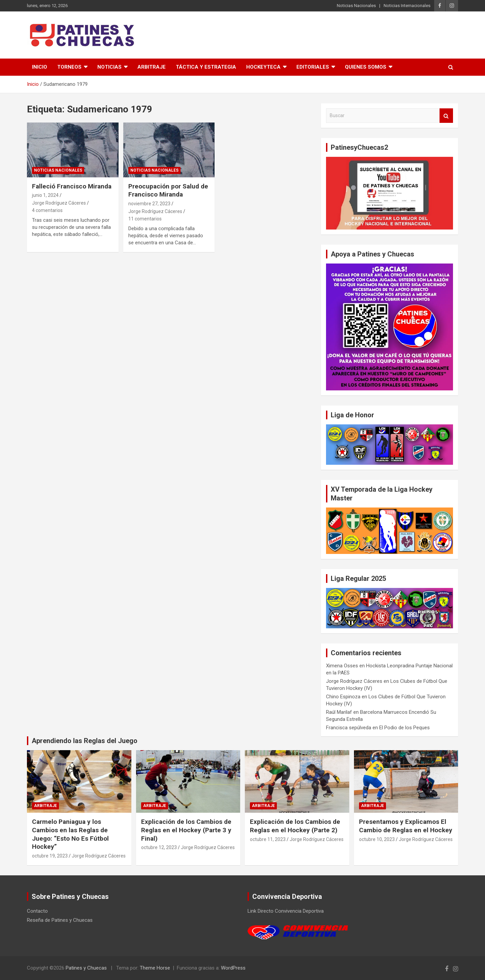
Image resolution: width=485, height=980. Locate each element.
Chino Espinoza (343, 697)
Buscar (446, 116)
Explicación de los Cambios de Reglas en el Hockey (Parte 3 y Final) (186, 830)
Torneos (69, 67)
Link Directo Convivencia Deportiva (286, 911)
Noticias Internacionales (407, 6)
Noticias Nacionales (356, 6)
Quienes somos (366, 67)
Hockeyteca (263, 67)
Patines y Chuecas (86, 968)
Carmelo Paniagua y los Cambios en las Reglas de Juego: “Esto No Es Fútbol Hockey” (70, 834)
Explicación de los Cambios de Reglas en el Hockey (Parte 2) (295, 826)
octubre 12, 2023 (159, 847)
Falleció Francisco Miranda (72, 186)
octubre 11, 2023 (268, 839)
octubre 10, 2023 (377, 839)
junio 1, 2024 (45, 195)
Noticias (109, 67)
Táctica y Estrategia (206, 67)
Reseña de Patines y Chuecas (60, 920)
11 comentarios (145, 219)
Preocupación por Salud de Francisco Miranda (168, 190)
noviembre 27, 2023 (149, 204)
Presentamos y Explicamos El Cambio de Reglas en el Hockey (406, 826)
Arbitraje (152, 67)
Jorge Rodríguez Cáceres (59, 203)
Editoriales (313, 67)
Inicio (40, 67)
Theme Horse (155, 968)
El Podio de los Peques (405, 728)
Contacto (37, 911)
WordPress (233, 968)
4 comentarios (47, 210)
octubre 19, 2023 (50, 856)
